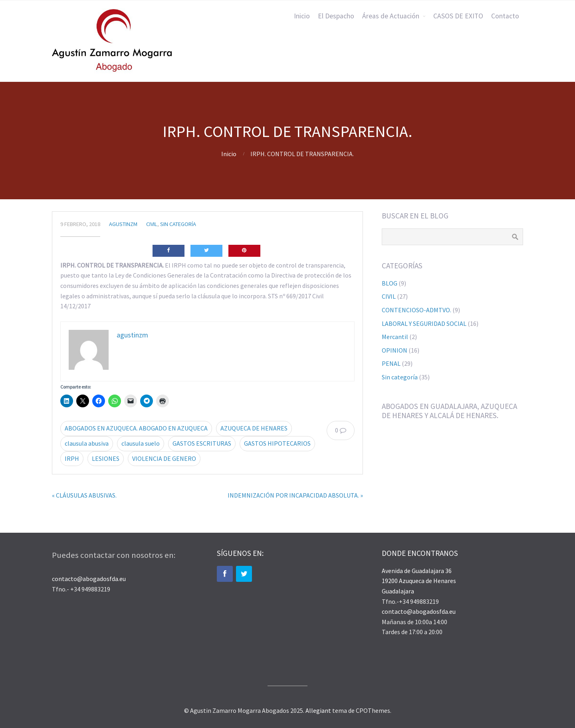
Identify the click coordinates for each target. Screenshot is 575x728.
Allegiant (318, 710)
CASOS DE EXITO (458, 16)
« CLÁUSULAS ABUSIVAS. (84, 495)
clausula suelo (141, 443)
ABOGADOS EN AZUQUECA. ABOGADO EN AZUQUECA (136, 428)
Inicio (302, 16)
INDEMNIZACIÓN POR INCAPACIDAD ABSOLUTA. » (295, 495)
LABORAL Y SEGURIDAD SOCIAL (424, 323)
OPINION (395, 350)
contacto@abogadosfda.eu (89, 579)
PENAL (391, 363)
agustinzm (123, 224)
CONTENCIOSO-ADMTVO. (416, 310)
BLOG (390, 283)
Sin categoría (178, 224)
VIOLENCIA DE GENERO (164, 458)
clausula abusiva (87, 443)
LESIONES (106, 458)
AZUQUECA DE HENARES (254, 428)
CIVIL (152, 224)
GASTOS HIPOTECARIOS (277, 443)
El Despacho (336, 16)
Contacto (505, 16)
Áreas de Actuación (391, 16)
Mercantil (395, 337)
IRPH (72, 458)
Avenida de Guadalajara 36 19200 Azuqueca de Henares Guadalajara (419, 581)
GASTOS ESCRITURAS (202, 443)
